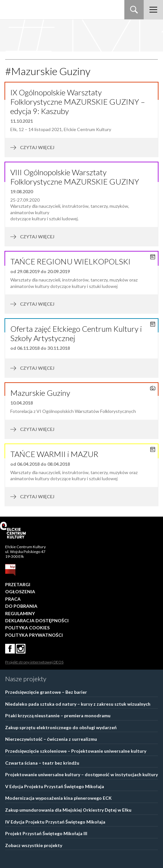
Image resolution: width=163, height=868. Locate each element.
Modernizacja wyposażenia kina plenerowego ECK (58, 798)
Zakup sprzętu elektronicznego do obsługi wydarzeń (61, 727)
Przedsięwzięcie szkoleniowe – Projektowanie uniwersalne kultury (76, 751)
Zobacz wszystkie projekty (34, 845)
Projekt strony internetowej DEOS (34, 662)
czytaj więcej (59, 148)
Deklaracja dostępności (37, 620)
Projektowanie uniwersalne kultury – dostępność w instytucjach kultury (81, 774)
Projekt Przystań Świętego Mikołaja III (46, 833)
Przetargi (18, 584)
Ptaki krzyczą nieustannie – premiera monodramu (58, 715)
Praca (13, 599)
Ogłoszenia (20, 591)
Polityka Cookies (27, 628)
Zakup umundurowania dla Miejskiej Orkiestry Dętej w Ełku (68, 810)
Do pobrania (21, 606)
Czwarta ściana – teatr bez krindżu (42, 763)
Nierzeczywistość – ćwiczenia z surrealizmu (51, 739)
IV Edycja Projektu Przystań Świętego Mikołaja (55, 822)
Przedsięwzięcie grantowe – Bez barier (46, 692)
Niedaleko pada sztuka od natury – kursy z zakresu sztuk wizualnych (78, 704)
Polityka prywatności (34, 635)
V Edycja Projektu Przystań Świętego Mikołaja (55, 786)
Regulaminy (20, 613)
